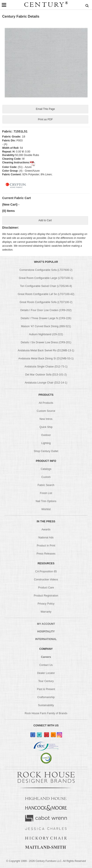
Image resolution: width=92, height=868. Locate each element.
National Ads (46, 538)
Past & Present (46, 690)
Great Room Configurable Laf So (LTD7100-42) (46, 295)
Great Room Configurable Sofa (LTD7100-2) (46, 303)
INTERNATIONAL (46, 640)
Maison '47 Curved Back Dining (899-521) (46, 327)
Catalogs (46, 470)
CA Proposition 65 (46, 572)
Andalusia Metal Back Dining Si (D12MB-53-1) (46, 359)
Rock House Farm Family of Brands (46, 714)
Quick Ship (46, 428)
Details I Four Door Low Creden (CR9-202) (46, 311)
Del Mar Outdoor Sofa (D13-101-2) (46, 375)
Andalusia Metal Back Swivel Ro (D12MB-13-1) (46, 351)
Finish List (46, 494)
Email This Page (45, 109)
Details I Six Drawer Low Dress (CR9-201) (46, 343)
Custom (46, 478)
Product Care (46, 588)
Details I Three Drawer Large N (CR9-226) (46, 319)
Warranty (46, 613)
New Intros (46, 420)
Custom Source (46, 412)
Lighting (46, 444)
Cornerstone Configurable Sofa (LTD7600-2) (46, 271)
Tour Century (46, 682)
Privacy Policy (46, 605)
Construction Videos (46, 580)
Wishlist (46, 510)
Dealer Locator (46, 674)
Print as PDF (45, 120)
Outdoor (46, 436)
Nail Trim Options (46, 502)
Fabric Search (46, 486)
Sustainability (46, 706)
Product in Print (46, 546)
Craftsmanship (46, 698)
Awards (46, 530)
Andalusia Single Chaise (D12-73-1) (46, 367)
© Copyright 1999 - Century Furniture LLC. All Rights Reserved (46, 862)
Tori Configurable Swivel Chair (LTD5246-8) (46, 287)
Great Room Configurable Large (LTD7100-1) (46, 279)
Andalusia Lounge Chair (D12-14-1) (46, 384)
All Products (46, 404)
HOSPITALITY (46, 632)
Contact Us (46, 666)
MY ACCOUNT (46, 625)
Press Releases (46, 555)
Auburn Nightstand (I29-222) (46, 335)
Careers (46, 658)
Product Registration (46, 597)
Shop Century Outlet (46, 452)
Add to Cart (45, 221)
